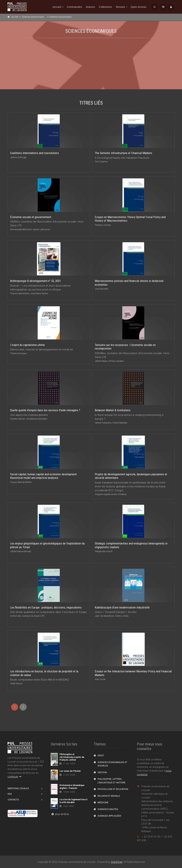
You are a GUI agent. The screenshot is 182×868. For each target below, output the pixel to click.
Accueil (57, 7)
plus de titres (60, 814)
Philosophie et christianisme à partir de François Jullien (72, 757)
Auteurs (90, 7)
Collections (105, 7)
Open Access (138, 7)
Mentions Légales (18, 788)
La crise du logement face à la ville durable (73, 801)
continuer (14, 777)
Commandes (74, 7)
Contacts (13, 800)
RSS (10, 794)
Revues (120, 7)
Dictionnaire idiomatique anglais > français (72, 787)
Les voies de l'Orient (70, 771)
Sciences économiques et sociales (38, 17)
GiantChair (117, 862)
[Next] (23, 707)
